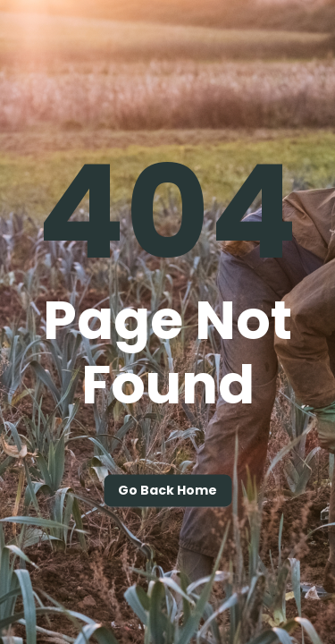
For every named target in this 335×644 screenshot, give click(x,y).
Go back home (167, 491)
